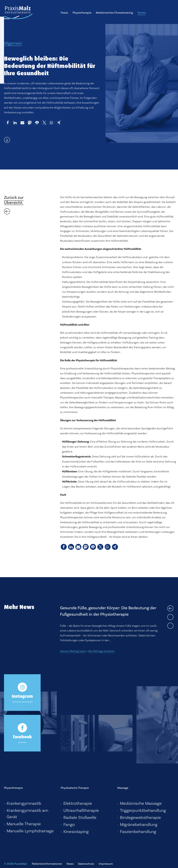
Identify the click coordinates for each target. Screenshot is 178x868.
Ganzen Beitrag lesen (73, 651)
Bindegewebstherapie (140, 817)
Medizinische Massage (141, 803)
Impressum (106, 864)
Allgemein (13, 43)
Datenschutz (86, 864)
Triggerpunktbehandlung (143, 810)
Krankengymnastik (24, 803)
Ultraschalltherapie (81, 810)
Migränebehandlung (139, 824)
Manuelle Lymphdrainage (30, 831)
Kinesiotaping (76, 832)
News (70, 864)
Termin (142, 13)
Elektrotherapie (78, 803)
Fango (69, 824)
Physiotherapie (82, 13)
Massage (123, 788)
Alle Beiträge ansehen (101, 651)
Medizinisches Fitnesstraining (114, 13)
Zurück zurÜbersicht (14, 200)
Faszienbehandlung (138, 832)
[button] (8, 123)
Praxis (64, 13)
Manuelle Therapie (24, 824)
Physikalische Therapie (75, 788)
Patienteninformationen (47, 864)
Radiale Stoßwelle (80, 817)
